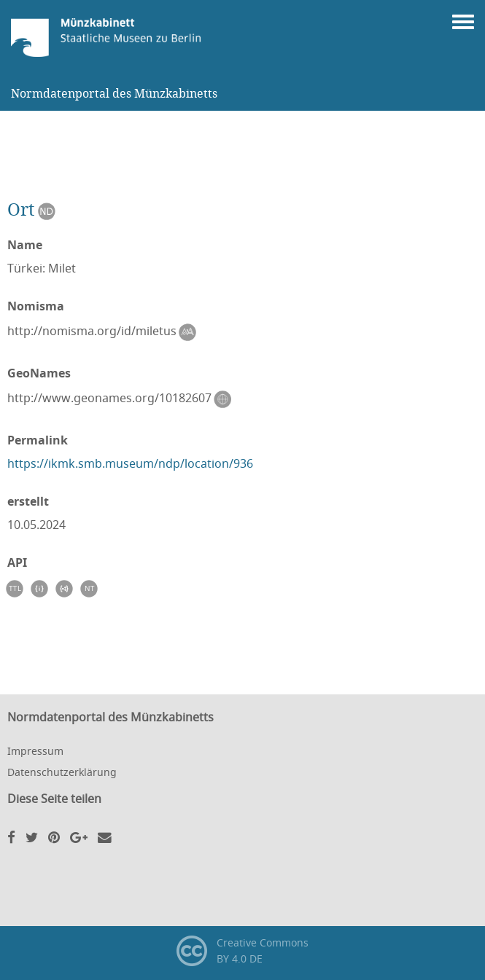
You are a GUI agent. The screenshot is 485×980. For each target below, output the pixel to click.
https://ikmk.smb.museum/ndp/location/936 (130, 463)
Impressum (35, 751)
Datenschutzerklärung (62, 772)
